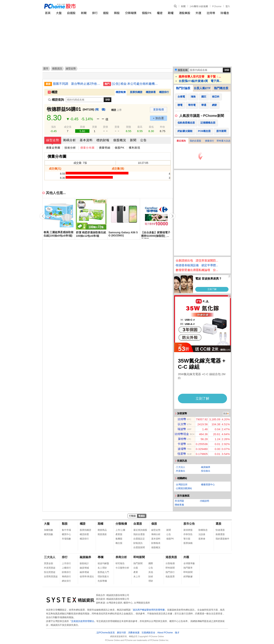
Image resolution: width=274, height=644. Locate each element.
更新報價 (159, 109)
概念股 (119, 543)
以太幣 (182, 424)
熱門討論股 (183, 88)
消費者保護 (134, 633)
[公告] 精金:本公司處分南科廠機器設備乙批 (136, 84)
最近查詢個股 (140, 530)
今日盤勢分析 (122, 568)
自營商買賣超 (51, 577)
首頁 (48, 13)
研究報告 (120, 563)
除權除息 (203, 530)
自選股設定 (139, 539)
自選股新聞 (139, 547)
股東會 (202, 539)
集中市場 (66, 530)
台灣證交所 (182, 485)
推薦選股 (220, 534)
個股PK (147, 13)
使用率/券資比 (87, 577)
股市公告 (189, 524)
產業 (136, 572)
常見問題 (179, 501)
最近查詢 (181, 141)
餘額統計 (84, 563)
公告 (143, 140)
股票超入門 (103, 572)
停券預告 (188, 534)
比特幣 (211, 13)
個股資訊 (57, 69)
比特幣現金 (182, 434)
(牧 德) (100, 109)
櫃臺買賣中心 (208, 485)
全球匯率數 (189, 563)
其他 (151, 572)
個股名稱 (183, 70)
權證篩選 (151, 92)
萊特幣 (182, 439)
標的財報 (103, 140)
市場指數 (66, 539)
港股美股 (185, 13)
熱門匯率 (188, 568)
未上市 (137, 577)
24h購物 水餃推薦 (199, 6)
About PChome (165, 633)
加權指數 (49, 530)
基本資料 (86, 140)
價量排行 (209, 141)
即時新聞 (139, 557)
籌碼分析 (69, 140)
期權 (171, 13)
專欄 (100, 557)
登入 (228, 6)
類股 (117, 13)
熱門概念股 (221, 88)
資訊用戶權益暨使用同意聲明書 (149, 610)
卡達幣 (182, 444)
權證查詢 (56, 100)
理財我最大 (103, 577)
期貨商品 (102, 530)
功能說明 (205, 501)
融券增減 (84, 572)
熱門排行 (170, 572)
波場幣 (182, 449)
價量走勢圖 (53, 148)
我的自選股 (195, 141)
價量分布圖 (87, 148)
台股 (136, 568)
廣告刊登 (121, 633)
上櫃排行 (66, 568)
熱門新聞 (138, 563)
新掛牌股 (188, 530)
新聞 (183, 6)
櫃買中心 (66, 534)
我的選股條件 (222, 539)
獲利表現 (135, 148)
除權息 (225, 13)
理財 (151, 581)
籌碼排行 (66, 577)
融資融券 (206, 467)
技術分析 (70, 148)
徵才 (177, 633)
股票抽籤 (188, 543)
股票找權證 (136, 92)
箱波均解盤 (103, 563)
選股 (106, 13)
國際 (151, 563)
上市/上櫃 (120, 530)
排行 (95, 13)
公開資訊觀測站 (184, 488)
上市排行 (66, 563)
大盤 (59, 13)
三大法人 (181, 467)
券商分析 (121, 557)
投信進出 (206, 471)
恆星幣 (182, 454)
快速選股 (220, 530)
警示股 (187, 539)
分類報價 (131, 13)
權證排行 (164, 92)
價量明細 (105, 148)
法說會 (202, 534)
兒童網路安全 (148, 633)
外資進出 (181, 471)
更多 (225, 413)
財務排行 (66, 572)
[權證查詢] (85, 100)
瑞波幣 (182, 429)
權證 (160, 13)
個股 (154, 524)
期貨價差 (102, 534)
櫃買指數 (49, 534)
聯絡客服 (179, 505)
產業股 (119, 534)
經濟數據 (188, 577)
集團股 (119, 539)
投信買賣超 (50, 572)
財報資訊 (138, 543)
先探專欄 (102, 581)
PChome (217, 6)
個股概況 (120, 140)
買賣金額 (49, 563)
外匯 (198, 13)
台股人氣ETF (202, 88)
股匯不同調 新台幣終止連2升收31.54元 (77, 84)
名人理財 (102, 568)
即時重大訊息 (224, 141)
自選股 (71, 13)
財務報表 (156, 543)
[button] (172, 216)
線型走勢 (53, 140)
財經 (151, 577)
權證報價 (121, 92)
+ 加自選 (159, 118)
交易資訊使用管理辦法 (83, 621)
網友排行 (66, 581)
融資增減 (84, 568)
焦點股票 (170, 577)
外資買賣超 (50, 568)
